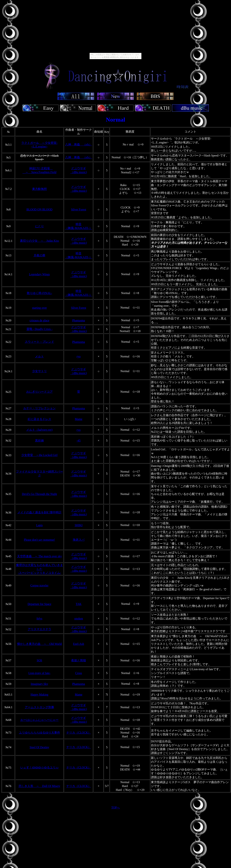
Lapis (39, 525)
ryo (78, 356)
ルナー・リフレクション (39, 408)
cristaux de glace (39, 320)
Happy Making (39, 695)
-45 (78, 441)
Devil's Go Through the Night (39, 494)
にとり (39, 226)
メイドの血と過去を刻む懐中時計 (39, 512)
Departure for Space (39, 604)
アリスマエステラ (39, 629)
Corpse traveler (39, 585)
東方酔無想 (39, 189)
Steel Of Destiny (39, 747)
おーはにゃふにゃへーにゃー (39, 720)
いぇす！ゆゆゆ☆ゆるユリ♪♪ (39, 767)
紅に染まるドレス (39, 419)
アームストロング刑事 (39, 707)
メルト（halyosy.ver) (39, 430)
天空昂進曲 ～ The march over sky (39, 556)
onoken (78, 618)
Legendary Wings (39, 274)
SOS (39, 660)
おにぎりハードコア (39, 392)
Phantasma (78, 320)
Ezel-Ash (79, 644)
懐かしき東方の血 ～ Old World (39, 644)
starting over (39, 308)
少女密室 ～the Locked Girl (39, 455)
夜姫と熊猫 (79, 660)
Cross (79, 673)
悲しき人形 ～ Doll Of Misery (39, 786)
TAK (79, 604)
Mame (79, 419)
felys (39, 618)
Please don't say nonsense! (39, 540)
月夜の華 (39, 255)
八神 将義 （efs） (79, 144)
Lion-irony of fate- (39, 673)
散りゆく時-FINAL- (39, 293)
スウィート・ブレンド (39, 342)
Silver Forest (79, 209)
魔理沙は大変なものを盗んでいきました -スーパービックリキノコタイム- (39, 569)
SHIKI (79, 525)
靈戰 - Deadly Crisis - (39, 329)
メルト (39, 356)
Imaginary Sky (39, 684)
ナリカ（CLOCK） (79, 733)
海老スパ (79, 540)
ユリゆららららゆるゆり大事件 (39, 733)
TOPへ (115, 807)
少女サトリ (39, 371)
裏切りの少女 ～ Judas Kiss (39, 241)
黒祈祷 (39, 441)
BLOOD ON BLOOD (39, 209)
